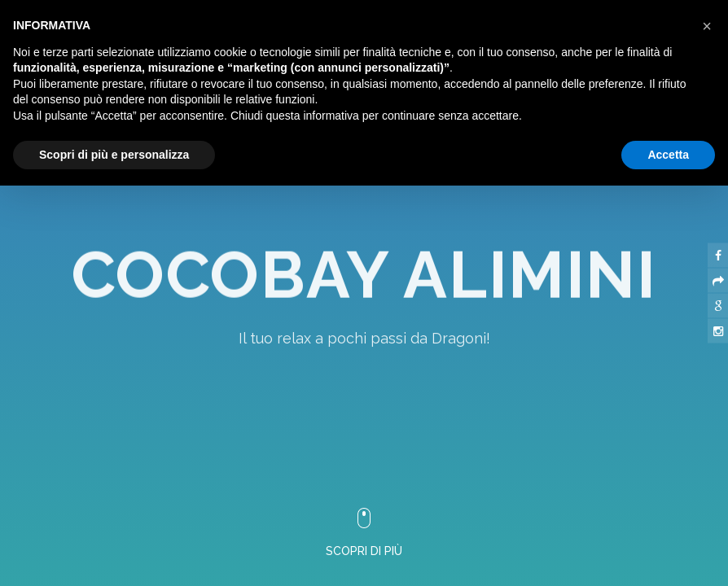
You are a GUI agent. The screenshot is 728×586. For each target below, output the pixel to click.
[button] (707, 26)
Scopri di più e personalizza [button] (114, 155)
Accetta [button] (668, 155)
